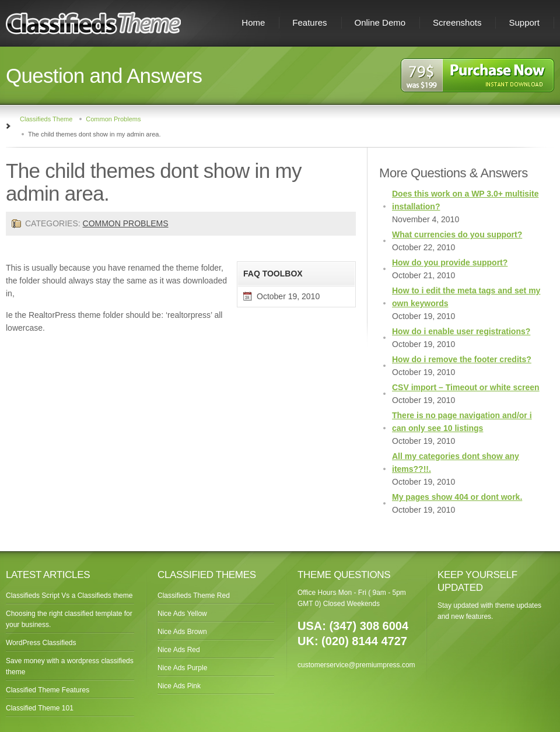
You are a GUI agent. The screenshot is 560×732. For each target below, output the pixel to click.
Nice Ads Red (179, 650)
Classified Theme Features (48, 690)
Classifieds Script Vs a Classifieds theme (69, 596)
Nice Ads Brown (182, 632)
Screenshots (457, 22)
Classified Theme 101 (40, 708)
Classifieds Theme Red (194, 596)
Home (253, 22)
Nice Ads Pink (179, 686)
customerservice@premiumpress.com (356, 665)
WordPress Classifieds (41, 643)
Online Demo (380, 22)
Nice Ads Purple (182, 668)
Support (524, 22)
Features (309, 22)
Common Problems (113, 119)
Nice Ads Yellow (182, 614)
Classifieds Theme (46, 119)
